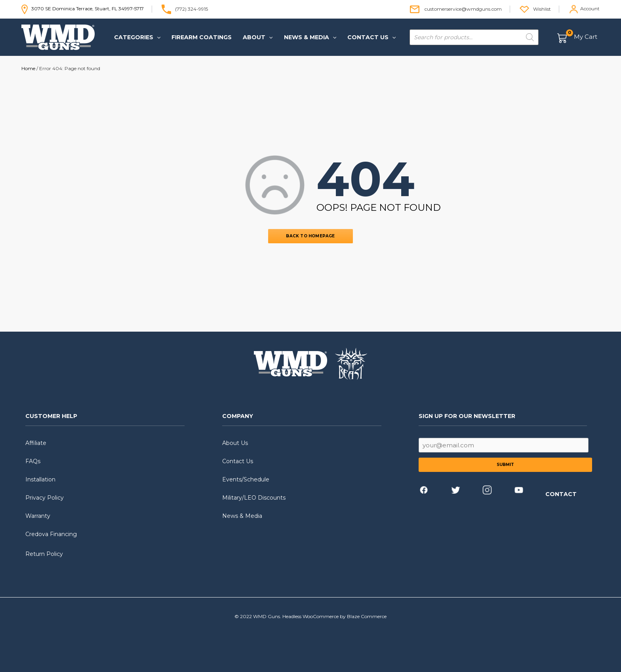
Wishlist (542, 9)
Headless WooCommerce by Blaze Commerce (334, 616)
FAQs (33, 461)
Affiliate (36, 443)
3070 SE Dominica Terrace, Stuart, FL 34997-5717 (83, 9)
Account (590, 9)
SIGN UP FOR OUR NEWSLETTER (467, 416)
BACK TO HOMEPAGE (310, 236)
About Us (235, 443)
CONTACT (561, 494)
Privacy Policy (45, 498)
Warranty (38, 516)
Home (28, 68)
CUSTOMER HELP (51, 416)
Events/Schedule (246, 479)
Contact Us (238, 461)
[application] (157, 37)
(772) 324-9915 (191, 9)
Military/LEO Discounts (254, 498)
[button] (137, 37)
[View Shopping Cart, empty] (578, 37)
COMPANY (238, 416)
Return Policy (44, 554)
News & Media (242, 516)
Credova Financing (51, 534)
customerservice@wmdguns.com (463, 9)
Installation (40, 479)
